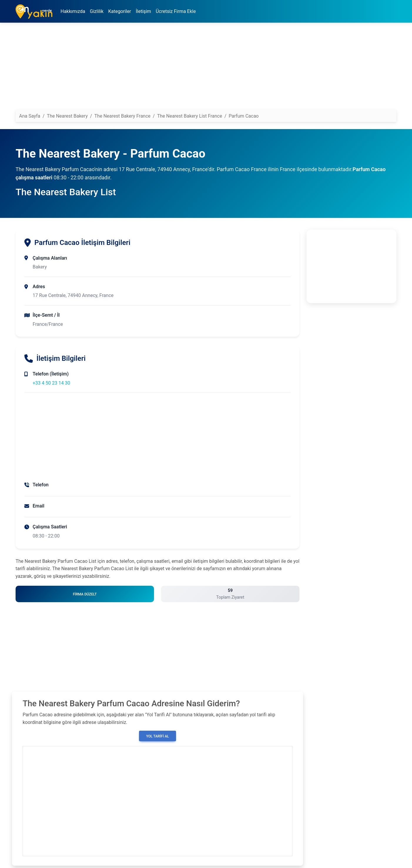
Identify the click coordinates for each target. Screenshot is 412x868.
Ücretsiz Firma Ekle (176, 11)
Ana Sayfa (30, 116)
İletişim (143, 11)
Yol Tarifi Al (158, 736)
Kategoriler (120, 11)
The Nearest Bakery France (122, 116)
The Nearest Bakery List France (190, 116)
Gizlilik (97, 11)
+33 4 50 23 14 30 (51, 383)
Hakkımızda (73, 11)
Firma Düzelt (85, 594)
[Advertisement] (192, 69)
